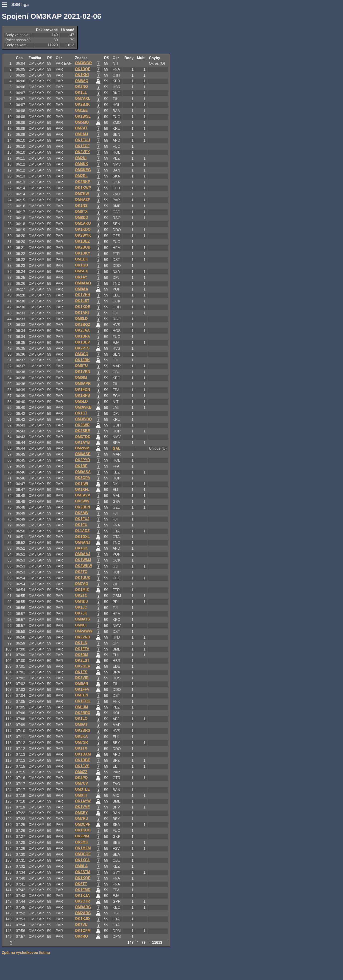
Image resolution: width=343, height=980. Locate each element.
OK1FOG (83, 701)
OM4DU (81, 601)
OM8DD (81, 217)
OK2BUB (83, 247)
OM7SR (81, 742)
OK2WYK (83, 235)
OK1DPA (82, 336)
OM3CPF (82, 824)
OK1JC (81, 607)
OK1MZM (83, 848)
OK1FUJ (82, 519)
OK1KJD (82, 919)
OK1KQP (83, 878)
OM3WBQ (83, 419)
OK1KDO (83, 229)
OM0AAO (83, 283)
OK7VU (81, 925)
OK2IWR (82, 425)
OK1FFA (82, 649)
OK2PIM (82, 836)
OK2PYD (82, 460)
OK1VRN (82, 372)
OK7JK (81, 613)
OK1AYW (83, 801)
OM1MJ (81, 134)
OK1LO (81, 718)
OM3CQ (82, 354)
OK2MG (82, 842)
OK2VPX (82, 152)
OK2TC (81, 595)
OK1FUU (82, 140)
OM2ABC (83, 913)
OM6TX (81, 212)
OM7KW (82, 194)
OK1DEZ (82, 241)
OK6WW (82, 501)
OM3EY (81, 813)
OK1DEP (82, 342)
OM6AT (81, 724)
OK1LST (82, 301)
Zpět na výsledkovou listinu (26, 953)
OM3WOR (83, 63)
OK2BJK (82, 104)
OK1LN (81, 643)
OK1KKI (82, 75)
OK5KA (81, 736)
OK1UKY (82, 253)
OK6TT (81, 884)
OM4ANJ (82, 542)
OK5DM (81, 655)
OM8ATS (82, 619)
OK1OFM (83, 931)
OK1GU (81, 265)
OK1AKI (82, 313)
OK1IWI (81, 484)
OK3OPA (82, 478)
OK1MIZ (82, 590)
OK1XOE (82, 307)
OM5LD (81, 401)
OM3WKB (83, 407)
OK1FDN (82, 389)
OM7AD (81, 584)
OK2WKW (83, 566)
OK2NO (81, 87)
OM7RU (81, 818)
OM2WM (82, 448)
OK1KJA (82, 896)
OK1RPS (82, 395)
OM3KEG (83, 170)
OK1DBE (82, 760)
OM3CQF (83, 854)
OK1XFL (82, 489)
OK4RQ (81, 936)
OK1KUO (83, 830)
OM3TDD (83, 437)
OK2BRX (82, 713)
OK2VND (82, 637)
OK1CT (81, 413)
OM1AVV (82, 495)
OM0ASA (83, 472)
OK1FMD (83, 890)
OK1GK (81, 548)
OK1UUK (83, 578)
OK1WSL (83, 116)
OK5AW (82, 513)
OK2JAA (82, 330)
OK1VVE (82, 807)
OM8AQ (82, 81)
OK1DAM (83, 754)
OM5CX (81, 271)
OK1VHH (82, 295)
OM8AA (81, 289)
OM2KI (81, 158)
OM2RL (81, 176)
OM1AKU (83, 223)
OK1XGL (82, 860)
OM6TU (81, 366)
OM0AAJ (82, 554)
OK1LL (81, 93)
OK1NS (81, 206)
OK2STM (82, 872)
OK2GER (83, 666)
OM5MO (82, 122)
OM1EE (81, 110)
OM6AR (81, 684)
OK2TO (81, 572)
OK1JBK (82, 360)
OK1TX (81, 748)
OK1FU (81, 525)
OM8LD (81, 319)
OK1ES (81, 672)
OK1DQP (83, 69)
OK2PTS (82, 348)
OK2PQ (81, 778)
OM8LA (81, 866)
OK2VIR (82, 678)
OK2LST (82, 660)
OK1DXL (82, 537)
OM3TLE (82, 789)
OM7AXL (82, 98)
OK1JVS (82, 766)
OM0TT (81, 795)
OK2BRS (82, 730)
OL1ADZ (82, 531)
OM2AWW (84, 631)
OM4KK (81, 164)
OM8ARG (83, 907)
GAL (117, 448)
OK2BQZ (82, 325)
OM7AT (81, 128)
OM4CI (81, 625)
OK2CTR (82, 901)
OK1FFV (82, 689)
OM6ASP (83, 454)
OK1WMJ (83, 560)
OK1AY (81, 277)
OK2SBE (82, 431)
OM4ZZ (81, 772)
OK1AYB (82, 442)
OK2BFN (82, 507)
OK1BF (81, 466)
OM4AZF (82, 200)
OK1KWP (83, 188)
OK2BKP (82, 182)
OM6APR (83, 383)
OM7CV (81, 783)
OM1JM (81, 707)
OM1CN (81, 695)
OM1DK (81, 259)
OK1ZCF (82, 146)
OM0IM (81, 378)
